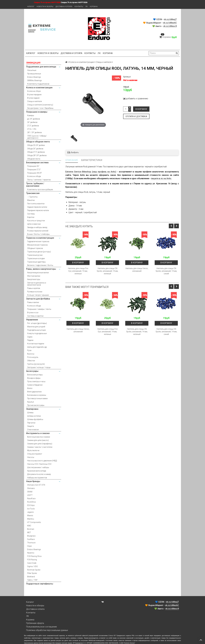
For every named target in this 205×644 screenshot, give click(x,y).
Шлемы (30, 413)
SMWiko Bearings (35, 80)
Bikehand (31, 577)
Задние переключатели (37, 207)
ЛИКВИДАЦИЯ (33, 63)
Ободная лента (34, 159)
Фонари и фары (34, 378)
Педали (30, 340)
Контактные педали (36, 344)
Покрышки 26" (33, 166)
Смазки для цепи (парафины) (40, 444)
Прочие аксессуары (36, 405)
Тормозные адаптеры (36, 262)
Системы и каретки (35, 316)
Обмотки (31, 361)
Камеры (31, 115)
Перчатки (31, 423)
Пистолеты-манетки (36, 204)
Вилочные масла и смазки (39, 437)
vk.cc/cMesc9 (170, 26)
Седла (30, 337)
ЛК (86, 6)
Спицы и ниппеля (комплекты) (40, 105)
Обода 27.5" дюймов (36, 152)
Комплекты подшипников (38, 84)
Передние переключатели (38, 210)
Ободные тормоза (35, 248)
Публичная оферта (35, 623)
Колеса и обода (34, 176)
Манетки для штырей (36, 327)
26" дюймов (32, 122)
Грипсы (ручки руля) (36, 364)
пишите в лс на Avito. (161, 178)
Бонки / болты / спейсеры (38, 234)
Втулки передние (34, 95)
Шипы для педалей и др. (37, 347)
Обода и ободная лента (38, 142)
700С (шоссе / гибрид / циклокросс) (37, 137)
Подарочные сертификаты (40, 584)
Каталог (31, 6)
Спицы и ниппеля (35, 101)
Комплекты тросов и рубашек (40, 190)
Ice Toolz (31, 509)
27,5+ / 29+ (32, 129)
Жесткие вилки (34, 276)
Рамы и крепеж (34, 288)
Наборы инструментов (37, 478)
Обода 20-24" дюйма (36, 145)
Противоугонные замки (37, 398)
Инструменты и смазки (38, 433)
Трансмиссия (33, 193)
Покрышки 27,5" (34, 170)
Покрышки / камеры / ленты (39, 309)
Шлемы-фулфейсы (35, 419)
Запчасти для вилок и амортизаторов (37, 284)
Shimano (31, 488)
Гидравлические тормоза (38, 241)
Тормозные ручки (35, 255)
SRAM (30, 492)
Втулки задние (33, 98)
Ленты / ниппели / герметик (39, 180)
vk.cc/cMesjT (170, 19)
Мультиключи (33, 450)
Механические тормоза (37, 245)
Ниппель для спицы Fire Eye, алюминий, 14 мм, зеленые (78, 271)
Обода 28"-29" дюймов (37, 155)
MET (29, 532)
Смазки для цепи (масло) (38, 440)
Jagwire (30, 512)
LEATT (30, 495)
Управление (32, 320)
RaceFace (31, 499)
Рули (29, 350)
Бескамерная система (37, 163)
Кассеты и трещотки (36, 221)
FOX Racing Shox (34, 556)
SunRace (31, 539)
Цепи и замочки (34, 224)
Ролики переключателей (38, 231)
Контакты (79, 6)
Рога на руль (33, 357)
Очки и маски (33, 430)
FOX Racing (32, 560)
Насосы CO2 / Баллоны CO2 (39, 464)
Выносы (31, 354)
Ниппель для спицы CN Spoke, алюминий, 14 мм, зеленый (107, 271)
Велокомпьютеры (35, 375)
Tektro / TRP (32, 580)
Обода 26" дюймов (35, 149)
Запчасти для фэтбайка (38, 299)
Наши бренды (33, 481)
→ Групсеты (32, 197)
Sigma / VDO (32, 566)
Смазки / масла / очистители (40, 447)
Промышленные (34, 74)
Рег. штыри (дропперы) (37, 323)
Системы (31, 214)
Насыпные (32, 70)
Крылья (31, 402)
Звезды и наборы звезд (37, 227)
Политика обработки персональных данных (47, 630)
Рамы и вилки (33, 302)
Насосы (31, 457)
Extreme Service (129, 643)
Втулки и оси (33, 313)
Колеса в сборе (34, 91)
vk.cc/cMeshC (170, 23)
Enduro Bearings (34, 77)
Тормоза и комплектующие (40, 238)
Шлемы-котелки (34, 416)
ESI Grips (31, 505)
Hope (29, 546)
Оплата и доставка (136, 116)
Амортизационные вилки (38, 273)
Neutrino (31, 553)
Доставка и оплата (64, 6)
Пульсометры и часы (36, 381)
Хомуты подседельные (37, 333)
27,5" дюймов (33, 126)
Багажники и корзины (37, 395)
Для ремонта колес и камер (39, 474)
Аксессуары (32, 371)
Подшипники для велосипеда (41, 67)
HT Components (34, 522)
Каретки (31, 217)
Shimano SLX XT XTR (36, 485)
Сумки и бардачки (35, 385)
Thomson (31, 543)
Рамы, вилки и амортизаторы (41, 269)
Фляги (30, 388)
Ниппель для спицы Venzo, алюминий (137, 270)
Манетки (31, 200)
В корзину (141, 109)
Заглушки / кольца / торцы (39, 367)
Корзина (94, 6)
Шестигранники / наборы (38, 467)
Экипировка (32, 409)
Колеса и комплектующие (39, 88)
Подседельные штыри (36, 330)
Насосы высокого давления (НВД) (42, 461)
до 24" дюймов (34, 119)
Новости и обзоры (45, 6)
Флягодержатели (34, 392)
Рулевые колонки (35, 292)
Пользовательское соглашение (42, 627)
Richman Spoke (34, 570)
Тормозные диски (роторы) (39, 252)
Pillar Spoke (32, 573)
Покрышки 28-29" (35, 173)
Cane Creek (32, 563)
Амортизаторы (34, 279)
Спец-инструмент (35, 454)
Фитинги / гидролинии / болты (40, 265)
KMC (29, 526)
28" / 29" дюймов (34, 132)
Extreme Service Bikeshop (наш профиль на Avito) (91, 172)
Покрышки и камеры (37, 112)
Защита (31, 426)
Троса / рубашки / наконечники (35, 185)
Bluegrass (31, 536)
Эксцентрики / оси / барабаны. (40, 108)
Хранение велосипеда (37, 471)
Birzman (31, 529)
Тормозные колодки (36, 258)
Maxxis (30, 515)
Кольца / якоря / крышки (38, 295)
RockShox (32, 502)
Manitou (31, 519)
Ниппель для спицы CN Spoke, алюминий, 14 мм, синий (166, 271)
